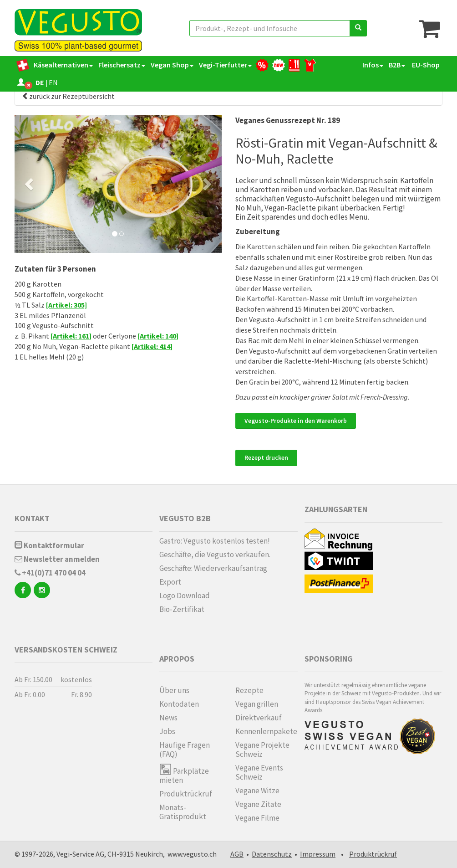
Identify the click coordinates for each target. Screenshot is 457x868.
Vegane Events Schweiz (259, 772)
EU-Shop (425, 65)
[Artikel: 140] (158, 336)
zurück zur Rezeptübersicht (68, 96)
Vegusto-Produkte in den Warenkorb (296, 421)
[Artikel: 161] (71, 336)
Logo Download (185, 596)
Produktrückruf (186, 794)
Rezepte (249, 690)
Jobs (167, 731)
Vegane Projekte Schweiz (262, 750)
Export (170, 582)
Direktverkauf (259, 718)
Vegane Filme (257, 818)
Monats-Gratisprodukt (183, 812)
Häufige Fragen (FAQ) (185, 750)
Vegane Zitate (258, 804)
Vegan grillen (257, 704)
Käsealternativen (63, 65)
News (168, 718)
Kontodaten (179, 704)
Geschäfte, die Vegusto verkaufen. (215, 555)
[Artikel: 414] (152, 346)
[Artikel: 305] (66, 305)
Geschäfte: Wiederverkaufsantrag (213, 568)
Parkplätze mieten (184, 774)
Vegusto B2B (185, 518)
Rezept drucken (266, 457)
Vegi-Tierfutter (225, 65)
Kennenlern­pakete (266, 731)
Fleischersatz (122, 65)
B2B (397, 65)
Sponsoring (329, 659)
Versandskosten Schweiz (66, 650)
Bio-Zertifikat (182, 609)
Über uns (174, 690)
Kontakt (32, 518)
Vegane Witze (257, 791)
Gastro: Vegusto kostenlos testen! (215, 541)
